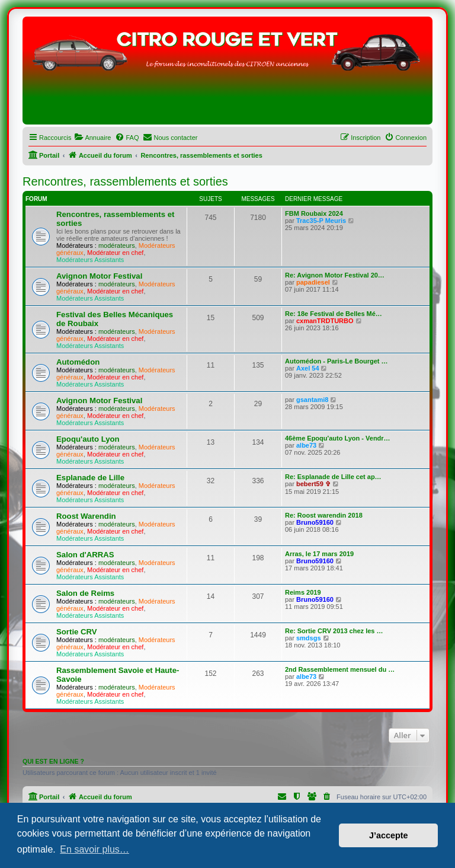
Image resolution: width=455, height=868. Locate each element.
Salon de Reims (85, 593)
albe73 (306, 445)
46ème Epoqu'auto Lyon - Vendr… (338, 438)
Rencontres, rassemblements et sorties (125, 181)
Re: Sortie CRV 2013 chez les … (334, 631)
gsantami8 (312, 400)
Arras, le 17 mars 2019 (319, 554)
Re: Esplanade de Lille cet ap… (333, 477)
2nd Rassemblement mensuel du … (340, 669)
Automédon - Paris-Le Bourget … (337, 361)
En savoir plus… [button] (94, 849)
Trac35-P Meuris (321, 221)
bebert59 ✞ (313, 484)
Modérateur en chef (115, 253)
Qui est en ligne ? (53, 761)
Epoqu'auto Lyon (88, 439)
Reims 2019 (303, 592)
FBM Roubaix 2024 (314, 213)
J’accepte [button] (389, 835)
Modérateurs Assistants (90, 260)
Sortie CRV (77, 632)
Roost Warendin (86, 516)
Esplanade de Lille (90, 478)
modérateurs (117, 245)
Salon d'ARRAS (85, 555)
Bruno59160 (315, 522)
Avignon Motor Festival (99, 276)
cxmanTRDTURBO (325, 321)
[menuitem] (92, 138)
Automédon (78, 362)
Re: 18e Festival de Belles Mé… (334, 314)
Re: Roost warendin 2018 (324, 515)
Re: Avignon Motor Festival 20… (335, 275)
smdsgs (309, 638)
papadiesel (313, 282)
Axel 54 (308, 368)
